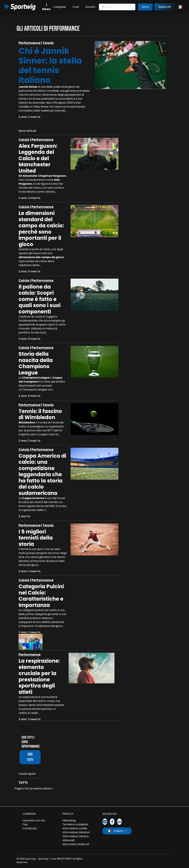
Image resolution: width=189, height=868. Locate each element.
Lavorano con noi (34, 820)
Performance (30, 43)
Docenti (90, 7)
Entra (145, 7)
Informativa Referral (76, 844)
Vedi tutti (30, 757)
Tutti (23, 783)
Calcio (24, 140)
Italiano (115, 831)
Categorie (60, 7)
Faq (25, 824)
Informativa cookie (75, 828)
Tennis (48, 43)
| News (46, 7)
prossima (36, 788)
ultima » (48, 788)
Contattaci (30, 828)
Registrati (165, 7)
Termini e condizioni (75, 824)
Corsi (76, 7)
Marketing (69, 820)
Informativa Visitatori (76, 832)
